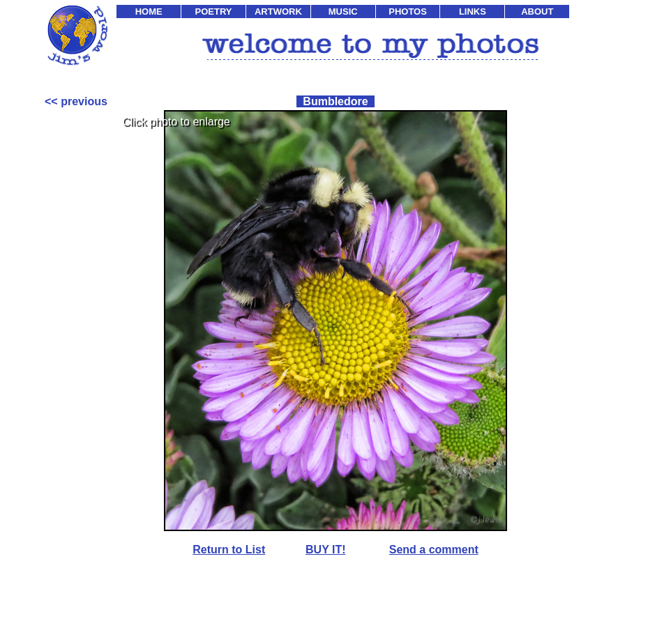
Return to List (229, 550)
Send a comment (434, 550)
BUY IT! (325, 550)
